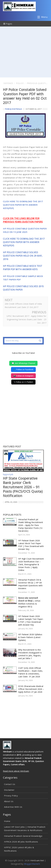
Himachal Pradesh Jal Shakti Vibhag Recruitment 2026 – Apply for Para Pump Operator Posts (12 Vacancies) (31, 525)
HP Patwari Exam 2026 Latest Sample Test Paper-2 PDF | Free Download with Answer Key (31, 621)
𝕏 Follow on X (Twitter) (23, 382)
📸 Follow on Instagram (23, 376)
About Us (9, 801)
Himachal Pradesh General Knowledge (23, 836)
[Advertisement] (26, 52)
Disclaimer (9, 790)
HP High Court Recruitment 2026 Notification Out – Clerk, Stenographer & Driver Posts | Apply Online (31, 564)
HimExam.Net (37, 860)
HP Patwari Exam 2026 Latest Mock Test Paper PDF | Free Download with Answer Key (31, 545)
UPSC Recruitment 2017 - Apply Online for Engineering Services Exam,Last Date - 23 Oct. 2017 (26, 319)
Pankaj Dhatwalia (13, 109)
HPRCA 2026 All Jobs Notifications (21, 842)
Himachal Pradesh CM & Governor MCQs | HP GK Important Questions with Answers (30, 584)
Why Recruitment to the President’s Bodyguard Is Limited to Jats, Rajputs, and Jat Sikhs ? (30, 654)
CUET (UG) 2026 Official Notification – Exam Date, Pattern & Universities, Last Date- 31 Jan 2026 (31, 672)
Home (7, 821)
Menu (42, 18)
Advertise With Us (13, 807)
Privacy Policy (11, 796)
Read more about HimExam (16, 771)
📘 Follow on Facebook (23, 370)
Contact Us (10, 784)
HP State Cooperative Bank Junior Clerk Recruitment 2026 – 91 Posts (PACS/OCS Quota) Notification (23, 487)
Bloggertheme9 (32, 864)
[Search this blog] (23, 341)
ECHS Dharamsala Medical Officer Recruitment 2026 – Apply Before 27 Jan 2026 (31, 689)
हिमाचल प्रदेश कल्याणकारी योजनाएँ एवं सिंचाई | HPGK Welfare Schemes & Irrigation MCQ (29, 602)
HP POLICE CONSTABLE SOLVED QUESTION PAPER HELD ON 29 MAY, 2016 (23, 256)
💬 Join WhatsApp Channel (23, 363)
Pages (8, 24)
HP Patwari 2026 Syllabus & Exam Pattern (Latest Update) (30, 637)
